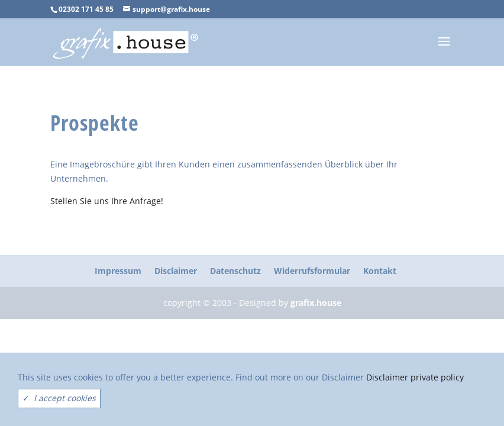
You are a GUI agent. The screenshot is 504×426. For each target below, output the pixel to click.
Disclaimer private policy (415, 377)
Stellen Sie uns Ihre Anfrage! (107, 201)
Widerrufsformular (312, 271)
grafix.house (316, 303)
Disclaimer (176, 271)
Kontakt (380, 271)
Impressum (118, 271)
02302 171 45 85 (86, 9)
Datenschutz (235, 271)
